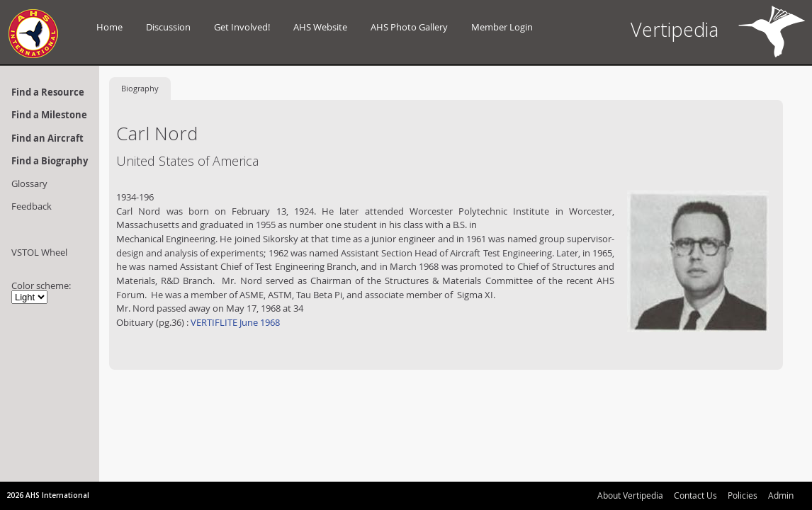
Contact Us (695, 495)
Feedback (32, 206)
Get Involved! (242, 27)
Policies (743, 495)
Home (109, 27)
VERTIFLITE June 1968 (234, 322)
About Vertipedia (630, 495)
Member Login (502, 27)
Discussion (168, 27)
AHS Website (320, 27)
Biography (140, 88)
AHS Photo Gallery (409, 27)
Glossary (29, 183)
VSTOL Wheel (39, 252)
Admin (781, 495)
